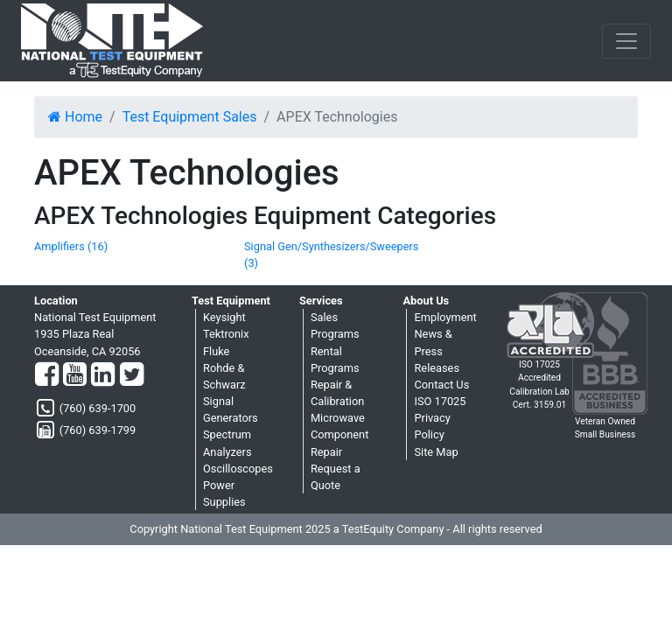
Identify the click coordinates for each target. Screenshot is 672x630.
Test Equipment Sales (190, 117)
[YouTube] (75, 375)
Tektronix (226, 334)
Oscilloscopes (238, 469)
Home (75, 117)
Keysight (224, 317)
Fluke (216, 351)
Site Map (436, 452)
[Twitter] (132, 375)
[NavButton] (626, 41)
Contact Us (441, 385)
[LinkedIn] (103, 375)
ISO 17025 (440, 401)
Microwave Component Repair (339, 434)
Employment (445, 317)
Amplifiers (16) (71, 246)
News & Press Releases (437, 350)
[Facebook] (47, 375)
